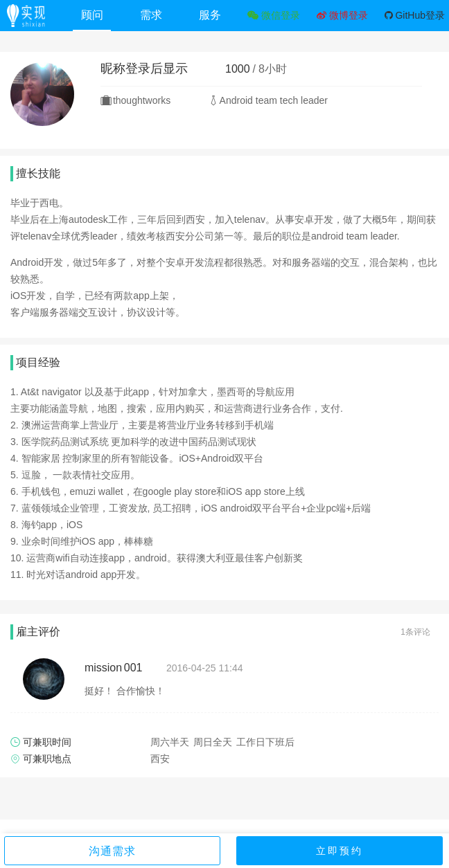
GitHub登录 (415, 15)
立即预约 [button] (340, 851)
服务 (210, 15)
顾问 (92, 15)
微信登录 (274, 15)
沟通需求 (112, 851)
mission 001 (114, 668)
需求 (151, 15)
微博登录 (342, 15)
